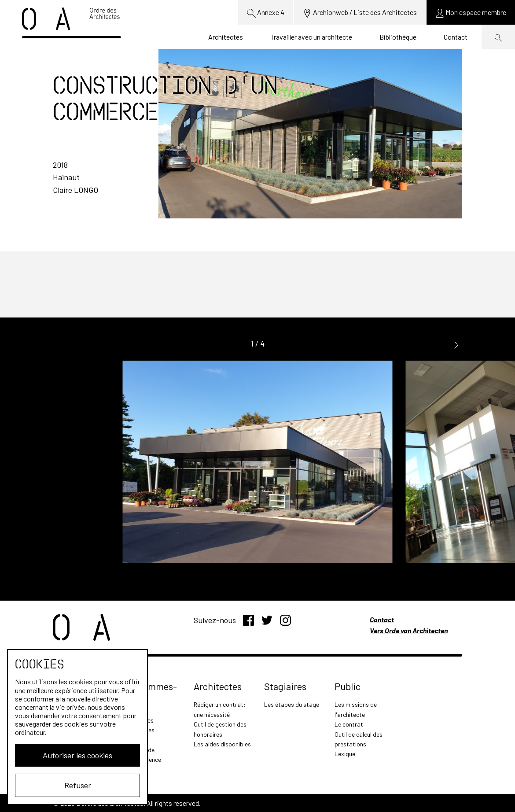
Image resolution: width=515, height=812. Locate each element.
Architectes (226, 37)
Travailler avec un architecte (311, 37)
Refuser (78, 785)
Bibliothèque (398, 37)
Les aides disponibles (222, 744)
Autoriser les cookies (77, 755)
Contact (456, 37)
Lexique (345, 754)
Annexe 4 (266, 13)
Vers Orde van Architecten (409, 630)
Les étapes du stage (292, 704)
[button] (456, 344)
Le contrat (349, 724)
